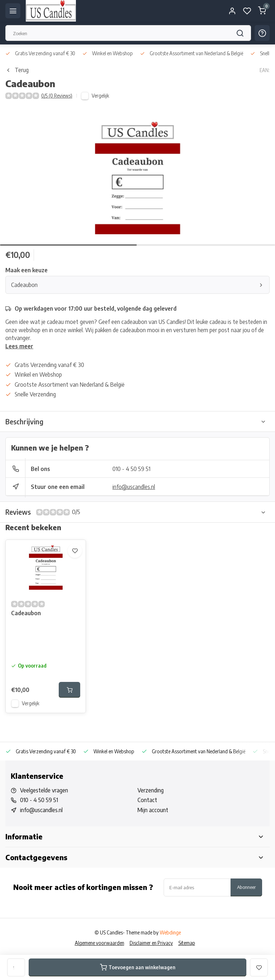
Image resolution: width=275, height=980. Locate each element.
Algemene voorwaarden (100, 943)
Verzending (151, 790)
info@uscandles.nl (134, 487)
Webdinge (170, 932)
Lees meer (19, 346)
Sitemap (187, 943)
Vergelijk (100, 96)
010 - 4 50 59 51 (131, 469)
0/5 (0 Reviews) (57, 96)
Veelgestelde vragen (44, 790)
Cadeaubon (137, 285)
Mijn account (153, 810)
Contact (147, 800)
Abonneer (246, 887)
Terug (17, 70)
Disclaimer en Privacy (151, 943)
